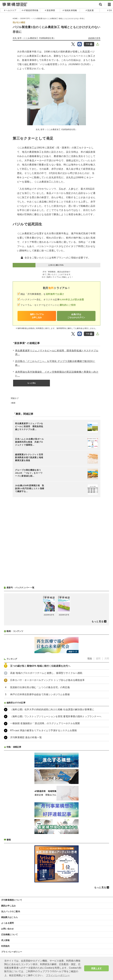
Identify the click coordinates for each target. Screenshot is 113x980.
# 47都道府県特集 (30, 10)
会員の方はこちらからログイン (76, 316)
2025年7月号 (94, 38)
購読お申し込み (8, 906)
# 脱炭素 (90, 10)
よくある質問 (7, 923)
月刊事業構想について (12, 900)
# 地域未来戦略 (70, 10)
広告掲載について (10, 935)
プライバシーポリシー (12, 952)
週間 (98, 659)
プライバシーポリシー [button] (58, 975)
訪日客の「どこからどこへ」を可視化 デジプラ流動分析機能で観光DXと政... (55, 363)
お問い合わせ (7, 929)
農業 (14, 403)
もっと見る (31, 383)
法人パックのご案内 (11, 911)
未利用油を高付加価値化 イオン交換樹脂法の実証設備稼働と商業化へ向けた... (57, 374)
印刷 (89, 44)
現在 (90, 659)
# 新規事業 (50, 10)
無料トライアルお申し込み (37, 316)
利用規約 (5, 946)
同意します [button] (96, 968)
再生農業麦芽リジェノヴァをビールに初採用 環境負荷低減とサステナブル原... (57, 352)
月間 (107, 659)
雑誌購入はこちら (10, 917)
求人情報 (5, 940)
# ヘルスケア (10, 10)
